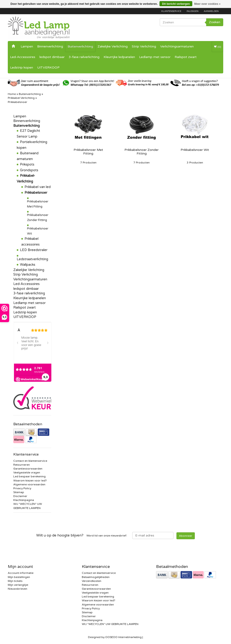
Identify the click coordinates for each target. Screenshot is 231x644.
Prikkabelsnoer (36, 193)
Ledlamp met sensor (155, 57)
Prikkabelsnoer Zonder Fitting (142, 152)
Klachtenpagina (24, 500)
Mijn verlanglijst (18, 585)
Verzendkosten (92, 581)
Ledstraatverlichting (32, 259)
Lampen (27, 46)
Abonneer (186, 536)
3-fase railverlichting (84, 57)
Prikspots (27, 164)
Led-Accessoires (23, 57)
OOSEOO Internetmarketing (123, 637)
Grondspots (29, 170)
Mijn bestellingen (19, 577)
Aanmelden (211, 11)
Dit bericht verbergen (176, 4)
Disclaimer (20, 496)
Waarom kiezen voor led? (30, 481)
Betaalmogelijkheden (96, 577)
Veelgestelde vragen (27, 473)
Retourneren (22, 465)
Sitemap (19, 492)
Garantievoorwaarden (28, 469)
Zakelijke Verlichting (113, 46)
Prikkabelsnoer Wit (195, 150)
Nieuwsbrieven (18, 589)
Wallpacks (28, 265)
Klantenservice (171, 11)
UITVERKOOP (48, 68)
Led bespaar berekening (29, 476)
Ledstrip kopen (22, 68)
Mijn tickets (15, 581)
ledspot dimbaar (52, 57)
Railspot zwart (186, 57)
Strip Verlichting (144, 46)
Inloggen (192, 11)
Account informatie (21, 573)
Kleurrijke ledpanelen (119, 57)
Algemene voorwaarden (29, 484)
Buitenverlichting (80, 46)
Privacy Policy (22, 488)
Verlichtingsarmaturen (177, 46)
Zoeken (215, 22)
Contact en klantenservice (30, 461)
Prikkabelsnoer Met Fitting (88, 152)
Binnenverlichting (50, 46)
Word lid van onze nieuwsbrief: (82, 535)
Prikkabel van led (38, 187)
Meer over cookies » (207, 4)
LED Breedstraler (34, 250)
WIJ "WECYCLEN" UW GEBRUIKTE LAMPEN (110, 624)
